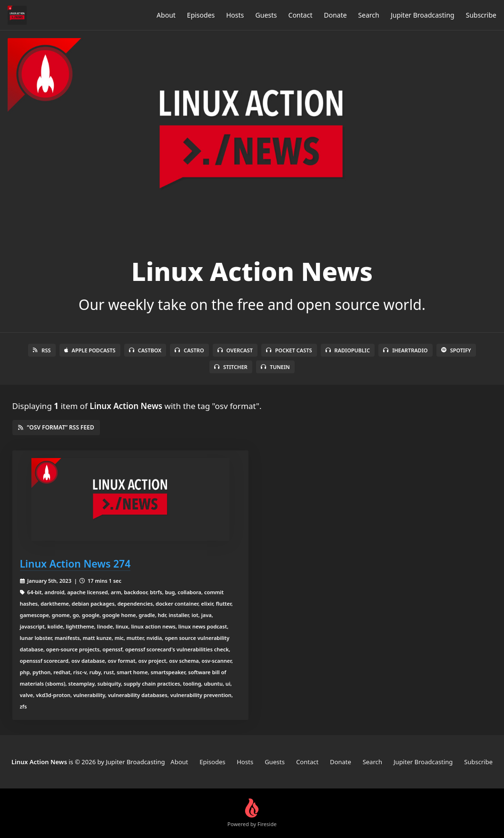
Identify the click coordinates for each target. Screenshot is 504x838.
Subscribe (481, 15)
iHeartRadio (405, 350)
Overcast (235, 350)
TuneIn (275, 367)
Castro (189, 350)
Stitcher (231, 367)
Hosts (235, 15)
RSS (42, 350)
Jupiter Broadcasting (423, 15)
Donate (335, 15)
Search (369, 15)
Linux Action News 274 (75, 564)
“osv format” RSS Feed (56, 427)
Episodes (201, 15)
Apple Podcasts (90, 350)
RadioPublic (348, 350)
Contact (301, 15)
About (166, 15)
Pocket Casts (289, 350)
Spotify (456, 350)
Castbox (145, 350)
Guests (266, 15)
